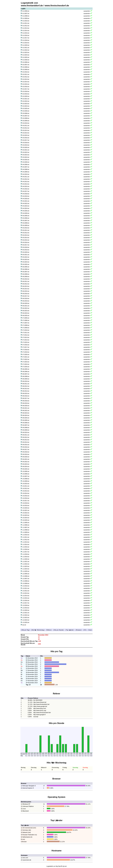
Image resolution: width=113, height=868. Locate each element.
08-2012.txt (26, 386)
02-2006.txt (26, 62)
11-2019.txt (26, 557)
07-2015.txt (26, 342)
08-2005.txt (26, 369)
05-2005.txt (26, 216)
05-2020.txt (26, 252)
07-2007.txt (26, 323)
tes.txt (24, 625)
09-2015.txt (26, 445)
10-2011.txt (26, 486)
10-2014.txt (26, 493)
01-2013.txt (26, 28)
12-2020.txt (26, 610)
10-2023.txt (26, 515)
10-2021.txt (26, 510)
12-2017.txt (26, 603)
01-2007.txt (26, 13)
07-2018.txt (26, 350)
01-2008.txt (26, 16)
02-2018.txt (26, 91)
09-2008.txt (26, 428)
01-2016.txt (26, 35)
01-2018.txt (26, 40)
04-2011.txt (26, 177)
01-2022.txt (26, 50)
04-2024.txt (26, 208)
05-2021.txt (26, 255)
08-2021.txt (26, 408)
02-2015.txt (26, 84)
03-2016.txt (26, 138)
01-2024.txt (26, 55)
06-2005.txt (26, 267)
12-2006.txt (26, 576)
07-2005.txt (26, 318)
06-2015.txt (26, 291)
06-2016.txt (26, 294)
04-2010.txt (26, 174)
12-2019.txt (26, 608)
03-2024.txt (26, 157)
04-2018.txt (26, 194)
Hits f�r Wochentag (38, 630)
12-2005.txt (26, 574)
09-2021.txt (26, 459)
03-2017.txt (26, 140)
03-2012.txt (26, 128)
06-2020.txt (26, 303)
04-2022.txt (26, 203)
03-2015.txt (26, 135)
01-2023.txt (26, 52)
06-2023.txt (26, 311)
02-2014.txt (26, 82)
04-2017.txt (26, 191)
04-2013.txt (26, 182)
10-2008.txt (26, 479)
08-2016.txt (26, 396)
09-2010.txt (26, 432)
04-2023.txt (26, 206)
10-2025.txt (26, 520)
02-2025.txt (26, 108)
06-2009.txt (26, 277)
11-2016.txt (26, 549)
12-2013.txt (26, 593)
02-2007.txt (26, 65)
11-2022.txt (26, 564)
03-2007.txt (26, 116)
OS (85, 630)
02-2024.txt (26, 106)
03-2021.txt (26, 150)
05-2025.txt (26, 264)
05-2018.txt (26, 247)
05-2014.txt (26, 238)
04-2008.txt (26, 169)
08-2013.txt (26, 389)
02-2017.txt (26, 89)
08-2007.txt (26, 374)
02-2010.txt (26, 72)
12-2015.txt (26, 598)
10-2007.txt (26, 476)
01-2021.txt (26, 48)
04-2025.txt (26, 211)
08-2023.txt (26, 413)
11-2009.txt (26, 532)
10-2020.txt (26, 508)
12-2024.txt (26, 620)
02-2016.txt (26, 87)
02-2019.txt (26, 94)
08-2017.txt (26, 398)
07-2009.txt (26, 328)
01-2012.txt (26, 26)
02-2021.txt (26, 99)
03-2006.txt (26, 113)
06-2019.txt (26, 301)
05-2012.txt (26, 233)
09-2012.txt (26, 437)
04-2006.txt (26, 164)
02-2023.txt (26, 104)
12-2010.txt (26, 586)
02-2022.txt (26, 101)
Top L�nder (70, 630)
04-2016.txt (26, 189)
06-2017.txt (26, 296)
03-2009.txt (26, 121)
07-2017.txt (26, 347)
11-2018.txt (26, 554)
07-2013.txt (26, 337)
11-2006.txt (26, 525)
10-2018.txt (26, 503)
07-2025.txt (26, 367)
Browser (79, 630)
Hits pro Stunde (59, 630)
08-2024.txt (26, 415)
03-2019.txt (26, 145)
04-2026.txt (26, 213)
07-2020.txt (26, 354)
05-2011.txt (26, 230)
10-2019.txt (26, 505)
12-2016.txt (26, 600)
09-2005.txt (26, 420)
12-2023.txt (26, 618)
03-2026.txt (26, 162)
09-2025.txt (26, 469)
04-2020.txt (26, 199)
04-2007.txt (26, 167)
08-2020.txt (26, 406)
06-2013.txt (26, 286)
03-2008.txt (26, 118)
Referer (49, 630)
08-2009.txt (26, 379)
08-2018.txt (26, 401)
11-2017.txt (26, 552)
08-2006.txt (26, 372)
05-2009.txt (26, 225)
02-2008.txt (26, 67)
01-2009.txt (26, 18)
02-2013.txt (26, 79)
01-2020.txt (26, 45)
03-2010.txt (26, 123)
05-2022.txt (26, 257)
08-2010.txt (26, 381)
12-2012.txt (26, 591)
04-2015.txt (26, 186)
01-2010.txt (26, 21)
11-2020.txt (26, 559)
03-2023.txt (26, 155)
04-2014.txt (26, 184)
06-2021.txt (26, 306)
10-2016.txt (26, 498)
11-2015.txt (26, 547)
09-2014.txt (26, 442)
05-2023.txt (26, 259)
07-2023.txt (26, 362)
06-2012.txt (26, 284)
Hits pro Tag (25, 630)
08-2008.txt (26, 376)
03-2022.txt (26, 152)
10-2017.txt (26, 501)
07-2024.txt (26, 364)
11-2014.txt (26, 544)
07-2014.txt (26, 340)
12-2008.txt (26, 581)
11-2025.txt (26, 571)
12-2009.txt (26, 583)
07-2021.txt (26, 357)
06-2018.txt (26, 298)
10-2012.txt (26, 488)
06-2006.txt (26, 269)
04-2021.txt (26, 201)
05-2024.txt (26, 262)
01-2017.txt (26, 38)
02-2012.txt (26, 77)
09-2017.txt (26, 449)
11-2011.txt (26, 537)
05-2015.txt (26, 240)
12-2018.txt (26, 605)
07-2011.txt (26, 333)
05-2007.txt (26, 220)
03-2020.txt (26, 147)
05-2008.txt (26, 223)
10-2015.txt (26, 496)
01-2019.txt (26, 43)
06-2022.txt (26, 308)
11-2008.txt (26, 530)
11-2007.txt (26, 527)
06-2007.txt (26, 272)
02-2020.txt (26, 96)
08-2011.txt (26, 384)
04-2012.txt (26, 179)
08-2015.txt (26, 393)
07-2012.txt (26, 335)
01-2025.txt (26, 57)
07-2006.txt (26, 320)
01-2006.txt (26, 11)
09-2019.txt (26, 454)
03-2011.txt (26, 126)
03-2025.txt (26, 160)
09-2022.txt (26, 462)
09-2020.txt (26, 457)
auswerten (87, 11)
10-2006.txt (26, 474)
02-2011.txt (26, 74)
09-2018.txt (26, 452)
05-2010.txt (26, 228)
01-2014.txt (26, 31)
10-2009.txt (26, 481)
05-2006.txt (26, 218)
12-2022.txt (26, 615)
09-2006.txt (26, 423)
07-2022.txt (26, 359)
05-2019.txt (26, 250)
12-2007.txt (26, 579)
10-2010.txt (26, 484)
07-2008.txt (26, 325)
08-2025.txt (26, 418)
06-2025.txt (26, 315)
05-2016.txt (26, 242)
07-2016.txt (26, 345)
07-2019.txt (26, 352)
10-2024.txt (26, 518)
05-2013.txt (26, 235)
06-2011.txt (26, 281)
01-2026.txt (26, 60)
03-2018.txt (26, 143)
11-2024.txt (26, 569)
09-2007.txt (26, 425)
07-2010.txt (26, 330)
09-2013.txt (26, 440)
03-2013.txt (26, 130)
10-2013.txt (26, 491)
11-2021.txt (26, 561)
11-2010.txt (26, 535)
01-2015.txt (26, 33)
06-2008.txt (26, 274)
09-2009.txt (26, 430)
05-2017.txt (26, 245)
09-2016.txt (26, 447)
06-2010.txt (26, 279)
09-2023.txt (26, 464)
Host (90, 630)
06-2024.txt (26, 313)
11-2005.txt (26, 523)
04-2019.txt (26, 196)
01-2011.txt (26, 23)
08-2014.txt (26, 391)
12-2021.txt (26, 613)
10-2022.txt (26, 513)
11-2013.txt (26, 542)
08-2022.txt (26, 410)
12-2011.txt (26, 588)
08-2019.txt (26, 403)
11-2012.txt (26, 540)
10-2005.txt (26, 471)
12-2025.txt (26, 622)
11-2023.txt (26, 566)
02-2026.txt (26, 111)
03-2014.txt (26, 133)
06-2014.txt (26, 289)
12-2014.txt (26, 596)
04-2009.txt (26, 172)
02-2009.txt (26, 69)
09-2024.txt (26, 466)
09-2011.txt (26, 435)
